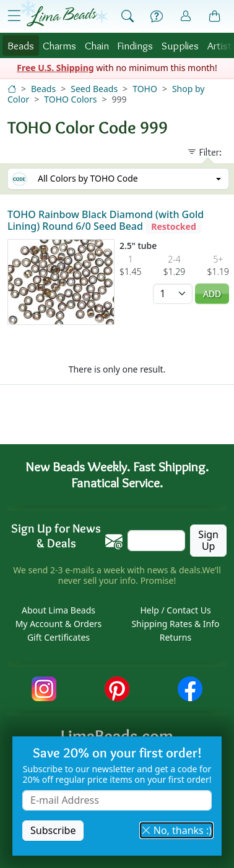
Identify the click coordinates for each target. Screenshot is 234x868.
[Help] (157, 17)
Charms (59, 45)
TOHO (145, 89)
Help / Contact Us (175, 610)
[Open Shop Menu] (14, 16)
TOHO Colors (70, 99)
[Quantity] (173, 294)
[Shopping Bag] (215, 17)
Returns (175, 637)
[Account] (186, 16)
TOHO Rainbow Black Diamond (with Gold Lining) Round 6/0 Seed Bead (106, 220)
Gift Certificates (58, 637)
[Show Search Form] (128, 17)
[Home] (12, 89)
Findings (135, 45)
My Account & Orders (59, 624)
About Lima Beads (58, 610)
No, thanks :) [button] (176, 830)
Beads (21, 45)
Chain (97, 45)
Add (212, 294)
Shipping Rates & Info (175, 624)
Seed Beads (94, 89)
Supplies (180, 45)
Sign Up (208, 540)
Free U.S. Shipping (55, 68)
